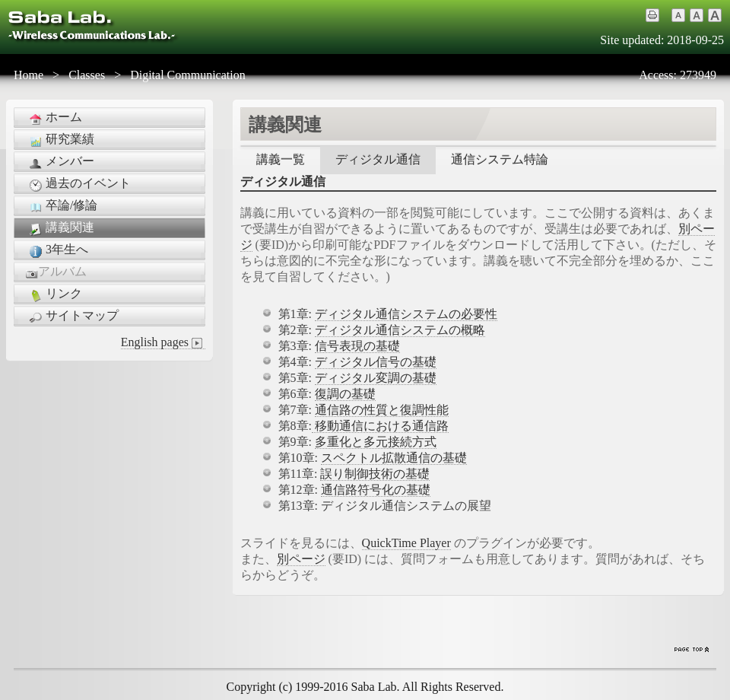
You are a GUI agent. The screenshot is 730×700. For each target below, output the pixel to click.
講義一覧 (281, 159)
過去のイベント (78, 184)
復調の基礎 (345, 394)
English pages (163, 342)
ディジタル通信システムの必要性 (406, 314)
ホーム (54, 118)
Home (29, 75)
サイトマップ (72, 317)
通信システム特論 (500, 159)
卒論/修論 (62, 206)
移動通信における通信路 (380, 426)
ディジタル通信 (378, 159)
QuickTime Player (406, 543)
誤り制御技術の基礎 (375, 474)
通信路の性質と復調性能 (382, 410)
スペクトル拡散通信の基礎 (394, 458)
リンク (54, 294)
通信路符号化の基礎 (376, 490)
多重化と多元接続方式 (376, 442)
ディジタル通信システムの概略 (400, 330)
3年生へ (57, 250)
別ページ (301, 559)
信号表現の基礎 (357, 346)
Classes (87, 75)
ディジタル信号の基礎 (376, 362)
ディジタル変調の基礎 (376, 378)
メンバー (60, 162)
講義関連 (60, 228)
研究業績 (60, 140)
